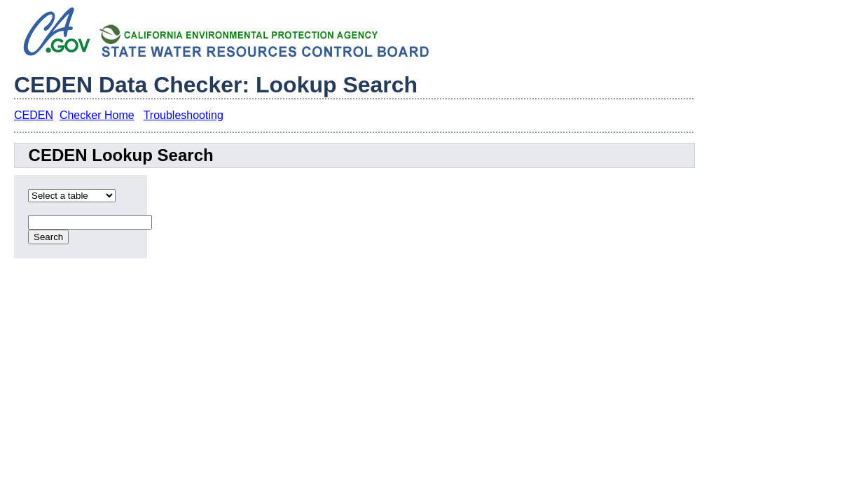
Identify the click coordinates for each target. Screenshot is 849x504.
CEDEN (34, 115)
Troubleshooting (184, 115)
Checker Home (97, 115)
